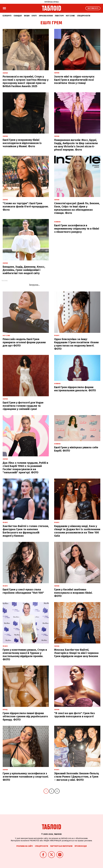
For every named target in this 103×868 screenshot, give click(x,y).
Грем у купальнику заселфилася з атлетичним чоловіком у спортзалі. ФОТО (26, 777)
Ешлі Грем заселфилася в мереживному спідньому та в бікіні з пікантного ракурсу (77, 229)
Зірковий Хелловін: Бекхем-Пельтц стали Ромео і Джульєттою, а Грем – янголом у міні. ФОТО (77, 777)
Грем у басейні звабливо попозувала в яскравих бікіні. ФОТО (73, 593)
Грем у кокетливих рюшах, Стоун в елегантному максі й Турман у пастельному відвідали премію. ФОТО (25, 655)
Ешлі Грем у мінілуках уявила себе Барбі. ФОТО (76, 449)
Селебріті (7, 16)
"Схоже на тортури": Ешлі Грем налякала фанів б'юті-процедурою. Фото (26, 206)
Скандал (18, 16)
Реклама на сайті (25, 846)
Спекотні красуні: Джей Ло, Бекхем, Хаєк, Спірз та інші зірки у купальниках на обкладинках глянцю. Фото (77, 208)
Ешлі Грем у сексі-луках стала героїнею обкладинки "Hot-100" (23, 591)
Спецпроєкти (84, 16)
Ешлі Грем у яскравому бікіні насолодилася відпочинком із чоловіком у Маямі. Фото (22, 143)
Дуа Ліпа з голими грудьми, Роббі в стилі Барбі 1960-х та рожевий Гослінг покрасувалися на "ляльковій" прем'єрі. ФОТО (25, 468)
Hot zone (70, 16)
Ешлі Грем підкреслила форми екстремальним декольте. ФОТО (75, 389)
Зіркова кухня (46, 16)
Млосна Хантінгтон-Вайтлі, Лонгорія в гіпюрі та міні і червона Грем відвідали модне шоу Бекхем (76, 653)
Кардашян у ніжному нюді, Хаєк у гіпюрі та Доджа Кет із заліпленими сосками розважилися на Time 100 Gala (77, 531)
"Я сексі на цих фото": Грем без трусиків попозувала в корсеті (75, 715)
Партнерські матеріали (61, 846)
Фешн (27, 16)
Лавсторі (59, 16)
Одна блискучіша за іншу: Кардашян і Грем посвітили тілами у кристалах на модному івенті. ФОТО (76, 344)
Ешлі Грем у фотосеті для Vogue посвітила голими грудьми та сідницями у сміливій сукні (23, 406)
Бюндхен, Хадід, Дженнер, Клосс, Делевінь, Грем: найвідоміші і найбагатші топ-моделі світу (24, 270)
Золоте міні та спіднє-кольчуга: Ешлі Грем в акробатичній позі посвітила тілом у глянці (74, 80)
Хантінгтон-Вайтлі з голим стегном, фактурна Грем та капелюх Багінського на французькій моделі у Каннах (26, 531)
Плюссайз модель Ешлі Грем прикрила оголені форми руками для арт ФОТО (24, 342)
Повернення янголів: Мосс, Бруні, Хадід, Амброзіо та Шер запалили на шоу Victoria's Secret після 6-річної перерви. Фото (76, 145)
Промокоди (81, 846)
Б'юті (34, 16)
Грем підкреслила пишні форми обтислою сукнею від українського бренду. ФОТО (25, 716)
